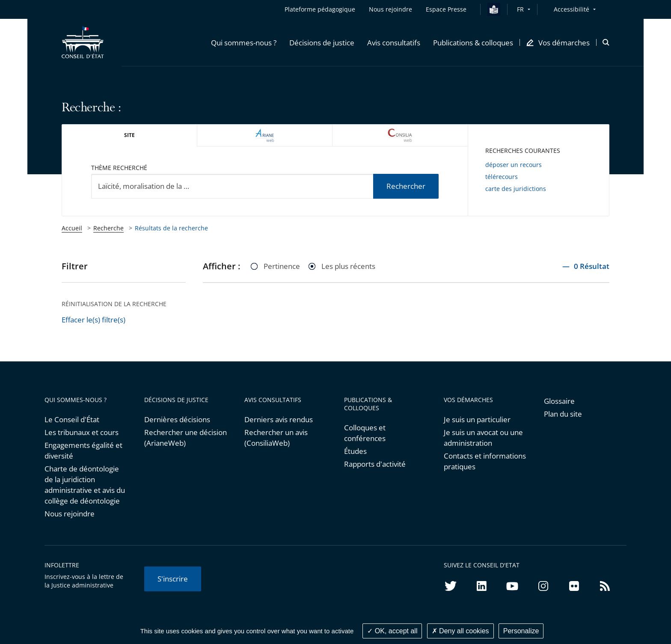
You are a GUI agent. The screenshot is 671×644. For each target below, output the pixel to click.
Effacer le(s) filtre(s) (94, 320)
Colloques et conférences (365, 433)
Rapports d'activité (375, 464)
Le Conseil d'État (72, 419)
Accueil (72, 228)
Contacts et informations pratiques (485, 461)
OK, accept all (392, 631)
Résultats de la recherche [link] (171, 228)
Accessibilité (572, 9)
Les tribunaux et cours (82, 432)
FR (520, 9)
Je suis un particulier (477, 419)
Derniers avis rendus (279, 419)
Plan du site (563, 414)
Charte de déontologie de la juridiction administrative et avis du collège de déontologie (85, 485)
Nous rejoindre (70, 514)
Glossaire (559, 401)
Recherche (108, 228)
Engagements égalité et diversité (83, 450)
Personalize (521, 631)
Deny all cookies (460, 631)
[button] (244, 42)
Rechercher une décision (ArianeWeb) (186, 438)
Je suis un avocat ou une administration (483, 438)
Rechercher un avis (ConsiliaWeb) (276, 438)
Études (355, 451)
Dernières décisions (177, 419)
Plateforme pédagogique (320, 9)
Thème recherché (119, 168)
